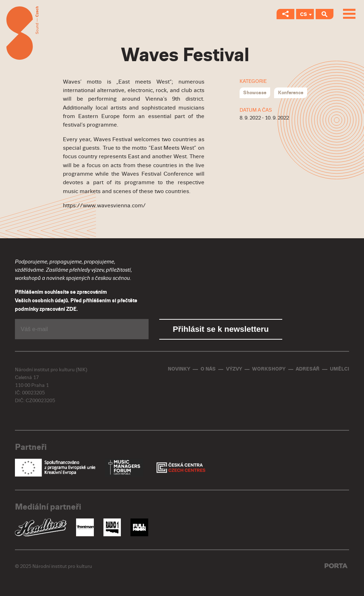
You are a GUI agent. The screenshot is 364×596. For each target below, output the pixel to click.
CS (304, 14)
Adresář (308, 369)
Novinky (179, 369)
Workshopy (269, 369)
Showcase (255, 93)
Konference (291, 93)
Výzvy (234, 369)
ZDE (71, 309)
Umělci (339, 369)
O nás (208, 369)
